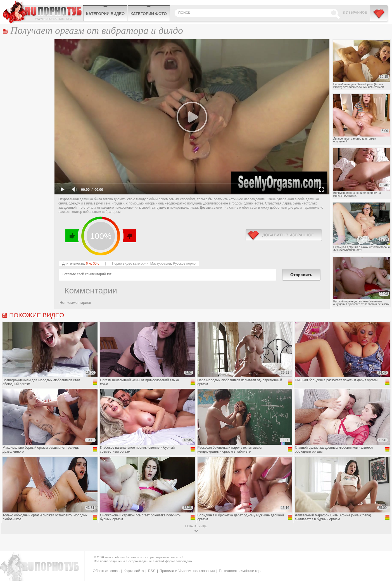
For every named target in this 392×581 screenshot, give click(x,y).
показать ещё (196, 526)
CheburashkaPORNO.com (43, 12)
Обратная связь (106, 571)
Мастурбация (161, 264)
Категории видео (105, 14)
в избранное (284, 235)
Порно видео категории (130, 264)
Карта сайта (134, 571)
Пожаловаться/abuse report (242, 571)
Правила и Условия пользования (187, 571)
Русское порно (184, 264)
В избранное (355, 13)
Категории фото (149, 14)
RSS (152, 571)
